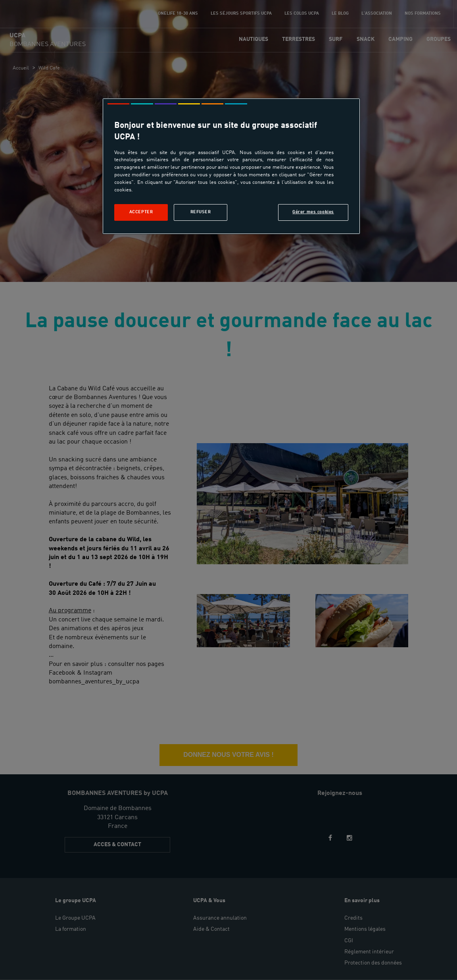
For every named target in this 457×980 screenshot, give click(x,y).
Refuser (201, 212)
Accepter (141, 212)
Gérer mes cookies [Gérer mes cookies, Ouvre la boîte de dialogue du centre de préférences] (313, 212)
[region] (231, 166)
